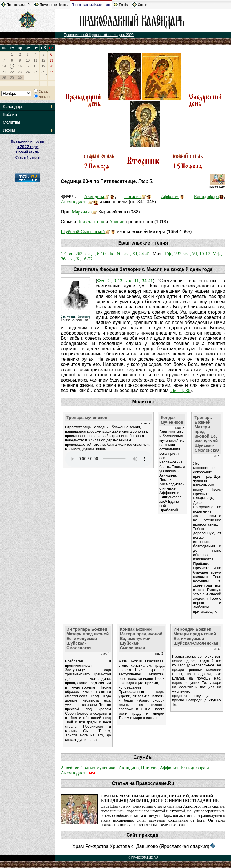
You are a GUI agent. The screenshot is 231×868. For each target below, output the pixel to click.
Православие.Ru (16, 5)
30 (20, 78)
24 (28, 72)
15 (12, 66)
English (121, 5)
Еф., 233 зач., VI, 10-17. (188, 254)
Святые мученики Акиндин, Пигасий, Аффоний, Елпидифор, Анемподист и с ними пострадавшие (160, 798)
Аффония (170, 196)
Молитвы (11, 122)
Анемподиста (74, 202)
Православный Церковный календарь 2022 (99, 35)
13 (51, 60)
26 (42, 72)
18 (36, 66)
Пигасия (133, 196)
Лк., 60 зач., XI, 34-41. (130, 254)
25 (36, 72)
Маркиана (82, 212)
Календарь (13, 107)
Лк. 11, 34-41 (139, 281)
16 (20, 66)
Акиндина (94, 196)
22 (12, 72)
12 (43, 60)
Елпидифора (206, 196)
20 (51, 66)
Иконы (9, 130)
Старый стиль (28, 157)
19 (43, 66)
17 (28, 66)
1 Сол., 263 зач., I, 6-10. (84, 254)
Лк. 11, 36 (181, 390)
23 (20, 72)
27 (51, 72)
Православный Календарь (91, 5)
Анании (117, 222)
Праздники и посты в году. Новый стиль (28, 147)
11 (36, 60)
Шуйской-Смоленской (83, 232)
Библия (10, 114)
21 (4, 72)
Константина (91, 222)
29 (12, 78)
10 (28, 60)
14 (4, 66)
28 (4, 78)
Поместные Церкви (51, 5)
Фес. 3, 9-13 (110, 281)
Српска (140, 5)
